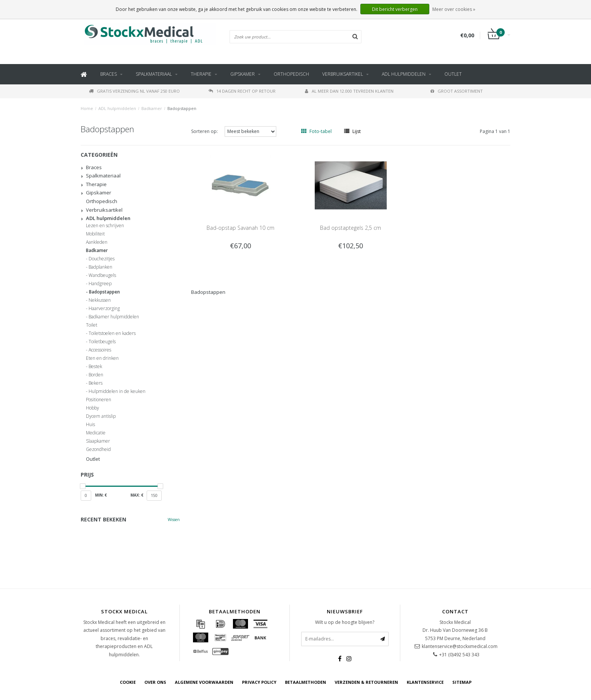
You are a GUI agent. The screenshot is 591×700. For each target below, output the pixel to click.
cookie (128, 682)
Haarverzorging (104, 309)
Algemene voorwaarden (204, 682)
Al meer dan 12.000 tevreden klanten (349, 91)
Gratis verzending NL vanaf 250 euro (134, 91)
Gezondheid (98, 449)
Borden (96, 375)
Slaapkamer (98, 441)
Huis (90, 425)
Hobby (93, 408)
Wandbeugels (102, 275)
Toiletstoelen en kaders (112, 333)
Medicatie (96, 433)
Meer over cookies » (454, 9)
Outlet (453, 74)
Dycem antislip (101, 416)
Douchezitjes (102, 259)
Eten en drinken (102, 358)
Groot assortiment (457, 91)
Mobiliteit (95, 234)
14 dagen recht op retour (242, 91)
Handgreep (100, 284)
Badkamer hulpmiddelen (114, 317)
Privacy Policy (259, 682)
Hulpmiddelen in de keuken (117, 391)
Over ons (155, 682)
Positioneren (99, 400)
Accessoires (100, 350)
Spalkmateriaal (154, 74)
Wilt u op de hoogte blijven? (345, 622)
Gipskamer (243, 74)
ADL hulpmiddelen (404, 74)
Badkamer (152, 108)
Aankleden (97, 242)
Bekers (96, 383)
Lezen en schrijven (105, 226)
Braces (109, 74)
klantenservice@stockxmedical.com (460, 646)
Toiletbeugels (102, 342)
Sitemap (462, 682)
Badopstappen (182, 108)
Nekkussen (100, 300)
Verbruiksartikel (343, 74)
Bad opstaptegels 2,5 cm (351, 228)
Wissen (174, 520)
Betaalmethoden (305, 682)
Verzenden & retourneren (366, 682)
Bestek (95, 367)
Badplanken (100, 267)
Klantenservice (425, 682)
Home (87, 108)
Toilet (92, 325)
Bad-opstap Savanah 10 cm (240, 228)
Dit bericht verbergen (395, 9)
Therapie (201, 74)
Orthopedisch (291, 74)
